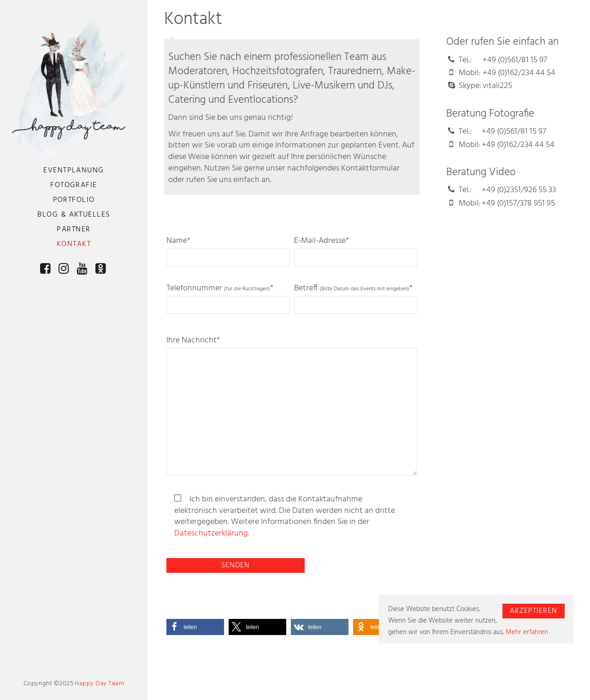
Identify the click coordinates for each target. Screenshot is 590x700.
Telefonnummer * (228, 298)
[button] (195, 627)
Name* (228, 251)
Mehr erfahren (527, 632)
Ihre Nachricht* (292, 405)
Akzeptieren (534, 611)
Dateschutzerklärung (211, 534)
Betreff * (356, 298)
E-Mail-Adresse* (356, 251)
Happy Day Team (99, 684)
